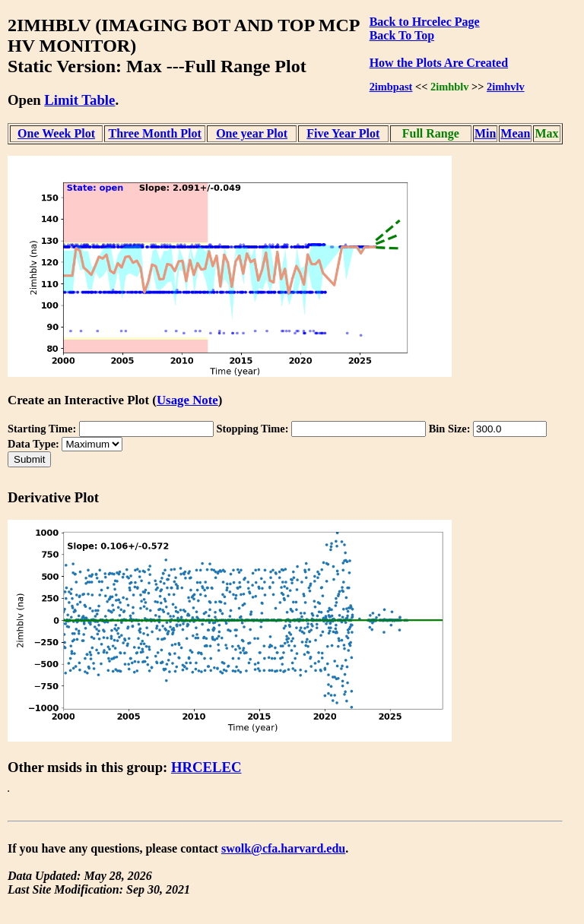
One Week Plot (56, 133)
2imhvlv (506, 87)
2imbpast (391, 87)
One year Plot (252, 133)
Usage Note (187, 400)
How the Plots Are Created (439, 63)
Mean (515, 133)
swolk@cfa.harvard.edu (283, 848)
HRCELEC (206, 767)
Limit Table (79, 100)
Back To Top (402, 35)
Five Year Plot (343, 133)
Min (485, 133)
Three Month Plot (154, 133)
